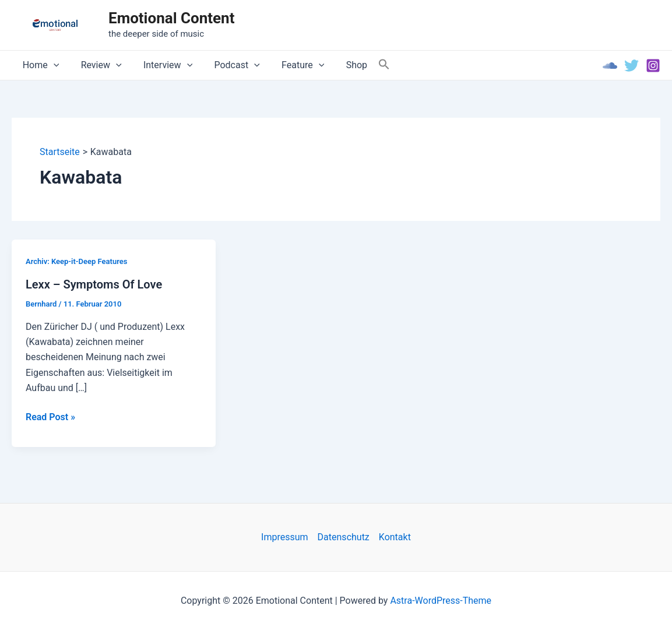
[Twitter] (631, 66)
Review (97, 65)
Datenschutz (344, 537)
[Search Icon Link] (365, 65)
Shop (339, 65)
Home (39, 65)
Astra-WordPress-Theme (441, 601)
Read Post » (50, 417)
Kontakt (395, 537)
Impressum (285, 537)
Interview (160, 65)
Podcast (226, 65)
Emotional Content (171, 18)
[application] (52, 65)
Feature (289, 65)
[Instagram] (653, 66)
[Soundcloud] (610, 66)
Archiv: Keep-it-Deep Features (76, 261)
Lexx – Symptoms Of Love (94, 284)
